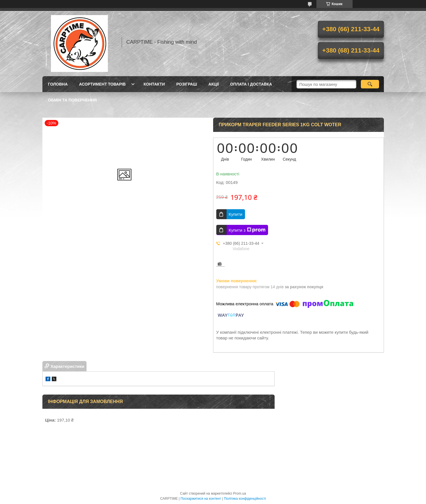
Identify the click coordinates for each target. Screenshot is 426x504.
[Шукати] (370, 84)
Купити (236, 214)
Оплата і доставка (251, 84)
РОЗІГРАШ (187, 84)
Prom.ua (239, 493)
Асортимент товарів (102, 84)
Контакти (154, 84)
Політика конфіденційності (245, 499)
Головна (58, 84)
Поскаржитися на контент (201, 499)
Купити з (247, 230)
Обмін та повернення (73, 100)
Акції (214, 84)
